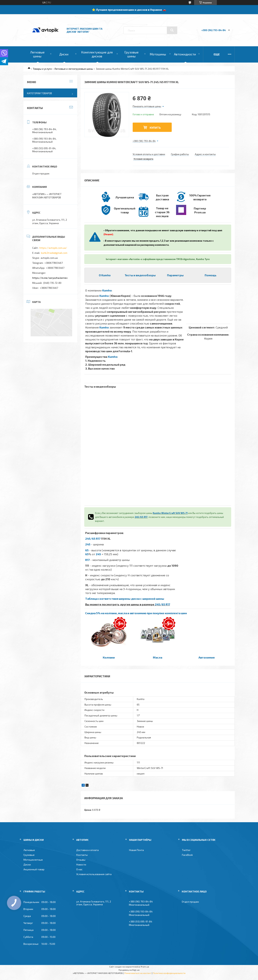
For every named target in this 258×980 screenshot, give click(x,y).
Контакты (82, 855)
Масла (158, 657)
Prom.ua (145, 967)
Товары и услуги (42, 69)
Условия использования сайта (94, 874)
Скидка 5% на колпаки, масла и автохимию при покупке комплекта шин (136, 613)
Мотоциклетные (33, 860)
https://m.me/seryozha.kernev (50, 278)
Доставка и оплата (87, 850)
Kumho (107, 290)
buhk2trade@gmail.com (54, 253)
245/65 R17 (141, 517)
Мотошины (158, 54)
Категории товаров (39, 93)
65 (87, 550)
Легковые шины (37, 54)
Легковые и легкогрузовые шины (74, 69)
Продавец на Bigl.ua (129, 970)
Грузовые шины (131, 54)
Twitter (186, 850)
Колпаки (109, 657)
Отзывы (81, 860)
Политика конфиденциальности (169, 973)
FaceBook (187, 855)
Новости (81, 864)
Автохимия (207, 657)
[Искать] (172, 30)
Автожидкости (185, 54)
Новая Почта (136, 850)
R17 (87, 560)
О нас (79, 869)
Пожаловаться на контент (138, 973)
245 (88, 544)
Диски (64, 54)
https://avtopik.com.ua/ (53, 248)
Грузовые (29, 855)
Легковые (29, 850)
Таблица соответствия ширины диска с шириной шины (125, 599)
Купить (155, 128)
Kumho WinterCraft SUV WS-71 (170, 513)
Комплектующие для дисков (97, 54)
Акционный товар (34, 869)
